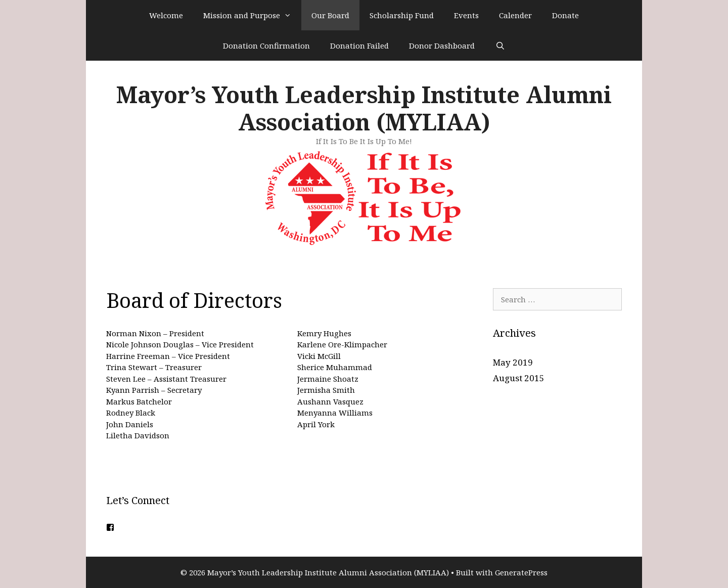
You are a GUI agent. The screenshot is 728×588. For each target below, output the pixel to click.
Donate (565, 15)
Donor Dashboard (442, 46)
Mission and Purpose (252, 15)
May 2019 (513, 362)
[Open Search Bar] (500, 46)
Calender (515, 15)
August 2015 (519, 378)
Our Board (330, 15)
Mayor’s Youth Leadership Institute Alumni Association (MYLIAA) (364, 108)
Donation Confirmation (266, 46)
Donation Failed (359, 46)
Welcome (166, 15)
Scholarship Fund (402, 15)
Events (466, 15)
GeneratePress (521, 572)
